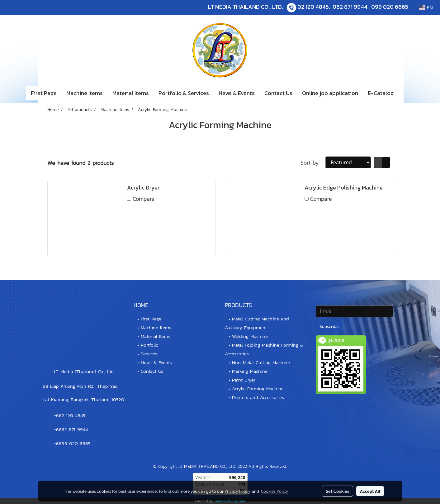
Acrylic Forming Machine (258, 389)
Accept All (370, 491)
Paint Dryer (244, 380)
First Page (44, 93)
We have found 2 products (80, 163)
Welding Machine (250, 336)
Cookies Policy (274, 491)
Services (149, 354)
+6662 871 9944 (71, 429)
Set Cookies (337, 491)
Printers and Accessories (258, 397)
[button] (408, 93)
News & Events (237, 93)
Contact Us (278, 93)
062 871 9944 (350, 7)
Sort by (313, 163)
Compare (144, 199)
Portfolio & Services (184, 93)
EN (426, 7)
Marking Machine (250, 371)
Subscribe (329, 326)
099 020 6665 (390, 7)
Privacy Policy (237, 491)
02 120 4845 (313, 7)
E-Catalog (381, 93)
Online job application (330, 93)
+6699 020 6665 (72, 443)
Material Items (131, 93)
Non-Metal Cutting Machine (261, 362)
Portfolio (150, 345)
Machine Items (85, 93)
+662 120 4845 (70, 415)
